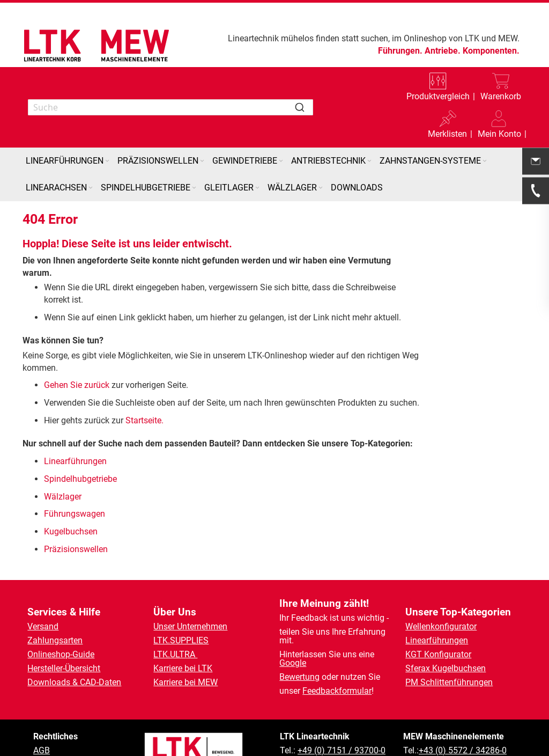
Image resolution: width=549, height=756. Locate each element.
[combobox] (170, 107)
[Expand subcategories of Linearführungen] (107, 161)
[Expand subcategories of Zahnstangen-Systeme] (485, 161)
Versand (43, 626)
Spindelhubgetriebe (80, 479)
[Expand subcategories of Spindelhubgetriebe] (194, 188)
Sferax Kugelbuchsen (446, 668)
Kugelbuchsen (71, 531)
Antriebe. (443, 51)
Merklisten (447, 134)
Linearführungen (76, 461)
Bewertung (299, 677)
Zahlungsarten (55, 640)
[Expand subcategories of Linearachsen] (91, 188)
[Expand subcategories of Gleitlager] (257, 188)
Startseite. (144, 420)
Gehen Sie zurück (77, 385)
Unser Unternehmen (190, 626)
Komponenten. (491, 51)
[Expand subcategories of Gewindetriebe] (281, 161)
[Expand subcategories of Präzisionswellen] (202, 161)
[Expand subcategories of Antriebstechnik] (369, 161)
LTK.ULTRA (175, 654)
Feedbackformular (337, 691)
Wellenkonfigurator (441, 626)
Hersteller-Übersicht (64, 668)
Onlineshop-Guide (61, 654)
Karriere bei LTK (183, 668)
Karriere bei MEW (186, 682)
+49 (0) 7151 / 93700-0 (342, 750)
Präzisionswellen (76, 549)
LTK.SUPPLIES (181, 640)
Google (293, 663)
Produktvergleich (438, 96)
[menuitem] (68, 161)
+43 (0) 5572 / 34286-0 (463, 750)
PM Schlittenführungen (449, 682)
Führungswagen (75, 514)
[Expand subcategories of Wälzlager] (321, 188)
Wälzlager (64, 497)
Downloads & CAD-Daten (74, 682)
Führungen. (400, 51)
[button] (499, 126)
